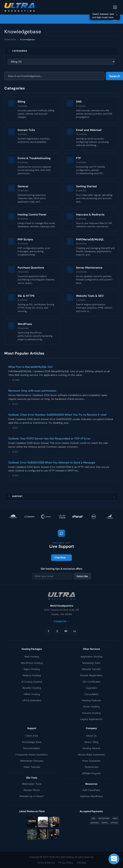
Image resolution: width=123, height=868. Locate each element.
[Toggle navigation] (115, 7)
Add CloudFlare (91, 790)
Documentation (32, 748)
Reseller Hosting (32, 688)
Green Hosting (91, 707)
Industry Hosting (91, 713)
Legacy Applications (91, 719)
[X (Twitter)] (57, 631)
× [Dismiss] (117, 15)
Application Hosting (91, 657)
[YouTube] (66, 631)
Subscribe (82, 576)
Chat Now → (61, 557)
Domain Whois (32, 790)
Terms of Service (46, 863)
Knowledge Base (32, 742)
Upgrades (91, 688)
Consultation (91, 694)
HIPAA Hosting (32, 694)
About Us (91, 736)
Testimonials (91, 767)
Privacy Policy (66, 863)
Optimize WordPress (91, 796)
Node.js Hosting (32, 675)
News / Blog (91, 742)
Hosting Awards (91, 748)
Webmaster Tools (32, 784)
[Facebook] (48, 631)
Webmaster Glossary (32, 761)
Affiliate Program (91, 773)
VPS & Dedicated (32, 700)
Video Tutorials (32, 767)
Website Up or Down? (32, 796)
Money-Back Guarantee (91, 755)
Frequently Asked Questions (32, 755)
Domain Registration (91, 675)
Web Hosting (32, 657)
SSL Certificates (91, 682)
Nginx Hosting (32, 669)
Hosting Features (91, 700)
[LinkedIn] (75, 631)
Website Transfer (91, 669)
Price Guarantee (91, 761)
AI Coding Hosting (32, 682)
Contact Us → (62, 621)
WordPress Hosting (32, 663)
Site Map (81, 863)
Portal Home (10, 39)
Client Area (32, 736)
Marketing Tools (91, 663)
